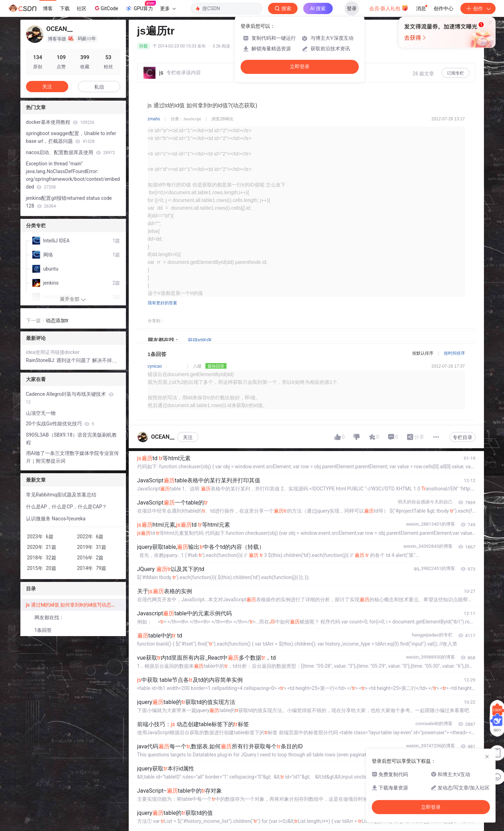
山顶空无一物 (41, 413)
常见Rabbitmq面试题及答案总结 (61, 495)
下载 (65, 8)
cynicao (155, 366)
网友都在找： (49, 617)
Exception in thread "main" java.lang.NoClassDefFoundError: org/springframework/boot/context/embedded (73, 175)
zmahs (154, 119)
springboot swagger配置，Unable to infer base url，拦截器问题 (71, 137)
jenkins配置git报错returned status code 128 (69, 202)
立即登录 (300, 67)
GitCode (106, 8)
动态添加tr (57, 321)
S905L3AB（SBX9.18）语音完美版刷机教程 (71, 439)
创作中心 (444, 8)
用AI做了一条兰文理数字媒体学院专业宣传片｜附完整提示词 (73, 457)
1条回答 (43, 630)
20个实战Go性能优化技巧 (60, 424)
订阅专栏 (455, 73)
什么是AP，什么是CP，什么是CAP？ (67, 507)
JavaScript (192, 119)
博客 (48, 8)
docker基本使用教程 (60, 122)
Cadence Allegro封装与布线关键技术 (70, 398)
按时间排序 (454, 353)
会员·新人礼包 (389, 8)
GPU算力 (141, 6)
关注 (188, 437)
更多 (168, 8)
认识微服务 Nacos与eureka (56, 519)
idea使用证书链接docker (53, 352)
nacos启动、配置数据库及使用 (71, 152)
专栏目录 (462, 437)
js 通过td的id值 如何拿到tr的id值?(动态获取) (74, 605)
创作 (478, 8)
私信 (99, 87)
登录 (352, 8)
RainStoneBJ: (41, 360)
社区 (82, 8)
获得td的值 (200, 340)
